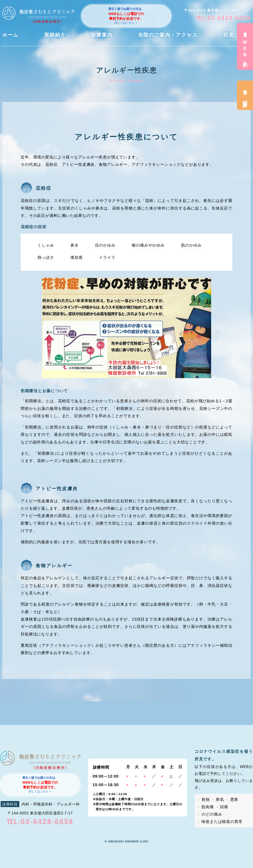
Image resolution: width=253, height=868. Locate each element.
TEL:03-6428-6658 (224, 18)
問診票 (245, 95)
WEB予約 (245, 46)
